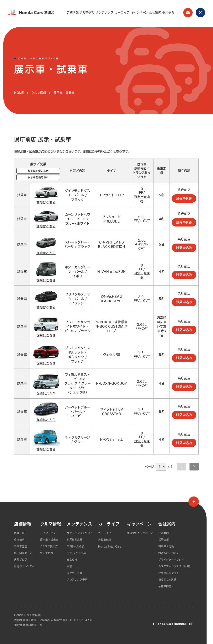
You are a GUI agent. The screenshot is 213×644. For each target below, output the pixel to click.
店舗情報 (73, 12)
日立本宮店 (21, 546)
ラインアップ (48, 533)
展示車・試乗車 (49, 540)
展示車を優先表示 (38, 177)
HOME (19, 93)
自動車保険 (105, 540)
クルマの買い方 (49, 546)
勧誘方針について (169, 553)
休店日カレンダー (24, 566)
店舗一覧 (19, 533)
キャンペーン (139, 12)
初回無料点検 (75, 540)
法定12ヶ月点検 (76, 553)
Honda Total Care (110, 546)
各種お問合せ (166, 586)
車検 (69, 566)
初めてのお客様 (167, 580)
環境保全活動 (166, 546)
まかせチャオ (75, 573)
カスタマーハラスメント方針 (175, 566)
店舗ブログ (21, 560)
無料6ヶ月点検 (75, 546)
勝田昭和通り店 (23, 553)
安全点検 (72, 560)
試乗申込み (184, 198)
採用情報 (168, 12)
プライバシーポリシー (171, 560)
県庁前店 (19, 540)
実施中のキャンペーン (140, 533)
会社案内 (155, 12)
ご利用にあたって (168, 573)
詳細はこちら (46, 202)
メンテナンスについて (80, 533)
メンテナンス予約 (77, 580)
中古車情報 (47, 553)
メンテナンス (105, 12)
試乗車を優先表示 (38, 171)
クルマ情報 (87, 12)
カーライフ (122, 12)
